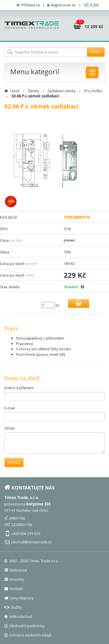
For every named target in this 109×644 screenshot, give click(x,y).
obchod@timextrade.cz (31, 542)
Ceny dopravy (19, 598)
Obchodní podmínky (25, 626)
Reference (16, 570)
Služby (13, 607)
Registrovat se (63, 5)
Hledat (96, 52)
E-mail (10, 408)
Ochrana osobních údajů (28, 635)
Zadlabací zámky (62, 91)
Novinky (14, 579)
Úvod (15, 91)
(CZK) (94, 5)
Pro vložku (93, 91)
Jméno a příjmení (19, 388)
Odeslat (14, 462)
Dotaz (9, 428)
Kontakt (14, 589)
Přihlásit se (31, 5)
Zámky (33, 91)
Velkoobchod (18, 616)
